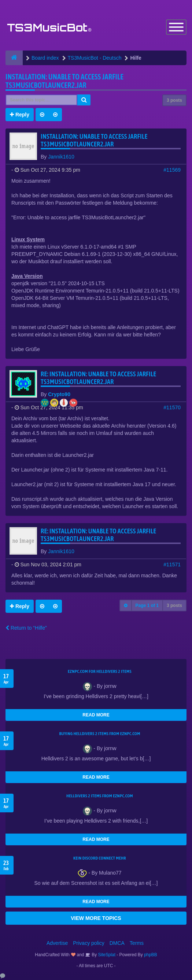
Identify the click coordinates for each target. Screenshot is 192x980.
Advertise (57, 943)
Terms (137, 943)
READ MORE (96, 715)
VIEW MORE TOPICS (96, 918)
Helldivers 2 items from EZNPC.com (100, 796)
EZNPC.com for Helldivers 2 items (100, 671)
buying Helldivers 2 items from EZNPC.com (99, 734)
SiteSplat (106, 955)
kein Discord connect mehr (100, 858)
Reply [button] (20, 115)
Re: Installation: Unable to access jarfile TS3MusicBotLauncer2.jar (98, 378)
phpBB (151, 955)
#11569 (172, 170)
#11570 (172, 407)
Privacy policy (89, 943)
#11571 (172, 564)
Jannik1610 (61, 157)
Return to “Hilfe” (26, 628)
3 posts (174, 100)
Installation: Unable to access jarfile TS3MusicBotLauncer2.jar (64, 81)
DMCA (117, 943)
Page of (147, 605)
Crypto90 (59, 394)
